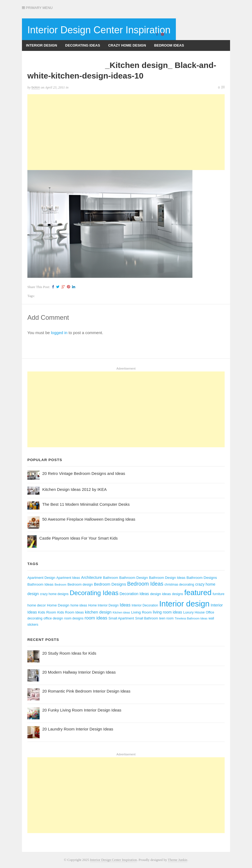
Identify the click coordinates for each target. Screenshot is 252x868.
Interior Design (42, 45)
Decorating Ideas (83, 45)
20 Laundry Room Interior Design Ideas (78, 729)
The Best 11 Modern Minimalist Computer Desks (86, 504)
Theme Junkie (177, 860)
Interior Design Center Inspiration (99, 30)
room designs (74, 618)
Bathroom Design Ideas (167, 578)
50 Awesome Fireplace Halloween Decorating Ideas (89, 519)
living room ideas (167, 612)
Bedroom (61, 585)
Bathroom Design (134, 578)
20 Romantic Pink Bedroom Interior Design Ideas (86, 691)
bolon (36, 87)
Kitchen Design (86, 56)
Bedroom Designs (110, 584)
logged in (59, 333)
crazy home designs (54, 594)
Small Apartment (121, 618)
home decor (37, 605)
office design (53, 618)
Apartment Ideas (68, 578)
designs (178, 594)
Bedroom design (80, 584)
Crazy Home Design (127, 45)
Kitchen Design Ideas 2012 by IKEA (75, 489)
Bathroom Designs (45, 56)
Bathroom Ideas (40, 584)
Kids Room (47, 612)
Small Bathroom (147, 618)
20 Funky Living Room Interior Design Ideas (82, 710)
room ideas (96, 618)
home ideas (79, 605)
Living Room (141, 612)
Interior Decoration (145, 605)
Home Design (58, 605)
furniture (219, 594)
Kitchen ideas (121, 612)
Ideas (125, 605)
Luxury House (194, 612)
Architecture (91, 577)
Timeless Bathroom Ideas (191, 618)
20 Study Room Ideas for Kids (69, 653)
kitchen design (98, 612)
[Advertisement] (126, 132)
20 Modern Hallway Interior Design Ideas (79, 672)
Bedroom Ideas (169, 45)
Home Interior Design (103, 605)
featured (198, 593)
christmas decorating (179, 585)
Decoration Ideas (134, 594)
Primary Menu (37, 8)
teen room (166, 618)
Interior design (184, 604)
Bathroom (111, 578)
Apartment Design (41, 578)
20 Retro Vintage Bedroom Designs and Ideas (84, 473)
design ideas (161, 594)
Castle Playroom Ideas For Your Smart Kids (78, 538)
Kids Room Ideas (70, 612)
